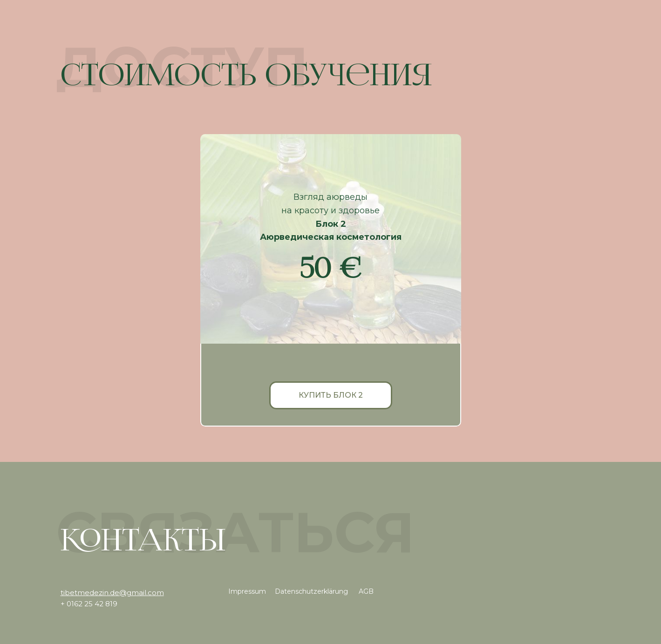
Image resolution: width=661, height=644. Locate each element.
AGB (366, 591)
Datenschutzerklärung (311, 591)
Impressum (247, 591)
